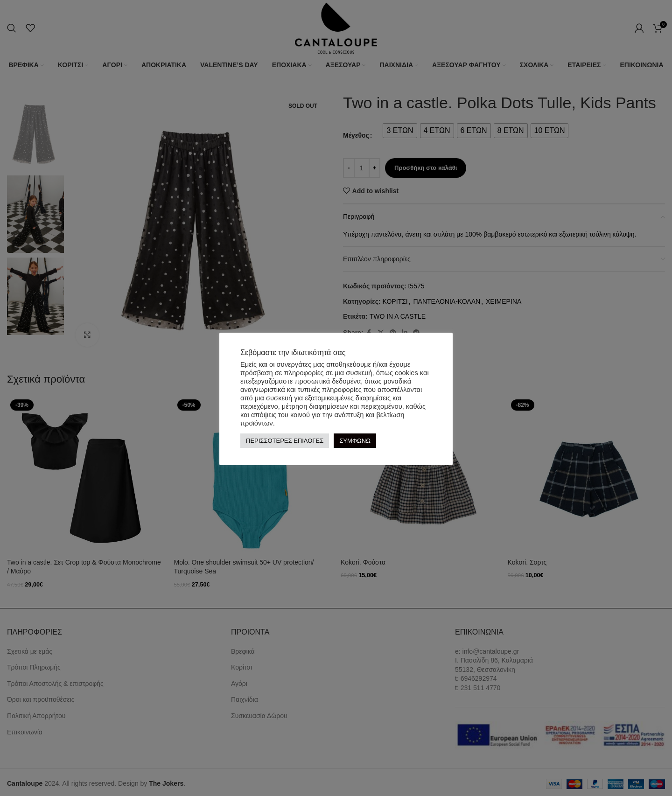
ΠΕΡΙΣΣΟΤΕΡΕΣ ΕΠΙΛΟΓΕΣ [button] (285, 441)
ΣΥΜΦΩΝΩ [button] (355, 441)
